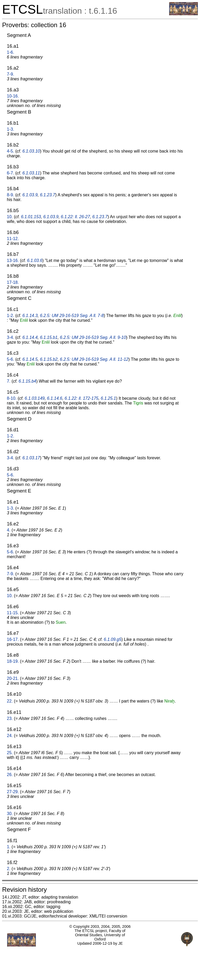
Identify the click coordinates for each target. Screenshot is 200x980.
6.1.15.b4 (27, 381)
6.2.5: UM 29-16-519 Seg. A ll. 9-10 (93, 337)
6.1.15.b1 (49, 337)
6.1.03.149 (35, 398)
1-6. (11, 52)
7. (9, 381)
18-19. (13, 661)
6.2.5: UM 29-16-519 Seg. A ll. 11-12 (94, 359)
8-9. (11, 195)
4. (9, 530)
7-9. (11, 74)
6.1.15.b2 (49, 359)
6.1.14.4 (30, 337)
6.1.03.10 (31, 151)
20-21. (13, 678)
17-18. (13, 282)
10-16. (13, 96)
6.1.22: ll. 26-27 (75, 217)
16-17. (13, 639)
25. (10, 753)
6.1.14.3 (30, 316)
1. (9, 847)
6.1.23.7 (47, 195)
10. (10, 217)
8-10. (12, 398)
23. (10, 718)
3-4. (11, 337)
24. (10, 736)
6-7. (11, 173)
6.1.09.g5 (113, 639)
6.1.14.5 (30, 359)
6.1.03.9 (30, 195)
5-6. (11, 359)
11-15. (13, 613)
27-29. (13, 792)
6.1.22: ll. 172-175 (82, 398)
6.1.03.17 (31, 458)
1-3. (11, 129)
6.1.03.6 (35, 260)
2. (9, 869)
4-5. (11, 151)
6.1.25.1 (108, 398)
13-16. (13, 260)
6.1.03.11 (31, 173)
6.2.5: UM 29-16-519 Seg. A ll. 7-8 (72, 316)
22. (10, 701)
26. (10, 775)
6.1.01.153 (31, 217)
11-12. (13, 239)
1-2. (11, 316)
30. (10, 814)
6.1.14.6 (55, 398)
